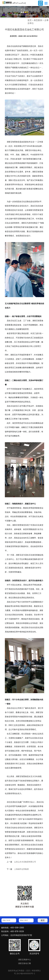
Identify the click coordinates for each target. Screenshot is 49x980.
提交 (43, 920)
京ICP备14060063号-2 (26, 974)
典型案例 (38, 20)
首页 (30, 20)
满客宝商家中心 (24, 960)
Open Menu (46, 3)
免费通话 (40, 3)
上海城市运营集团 (21, 869)
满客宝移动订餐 (24, 963)
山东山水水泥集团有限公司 (25, 862)
